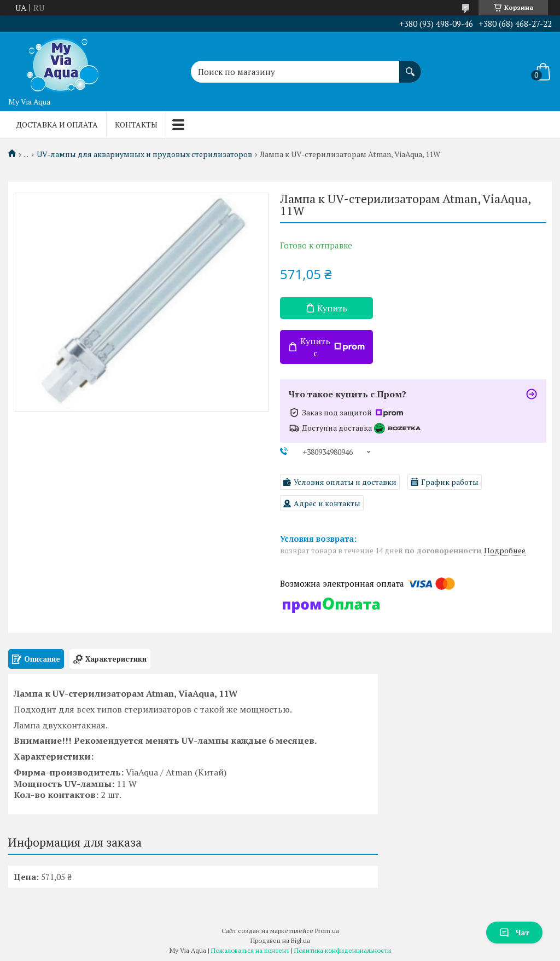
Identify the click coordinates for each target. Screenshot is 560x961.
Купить (332, 308)
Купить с (332, 347)
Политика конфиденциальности (343, 950)
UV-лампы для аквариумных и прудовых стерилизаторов (144, 154)
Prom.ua (327, 931)
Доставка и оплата (57, 125)
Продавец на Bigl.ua (280, 940)
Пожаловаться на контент (250, 950)
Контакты (136, 125)
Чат (514, 932)
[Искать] (410, 66)
